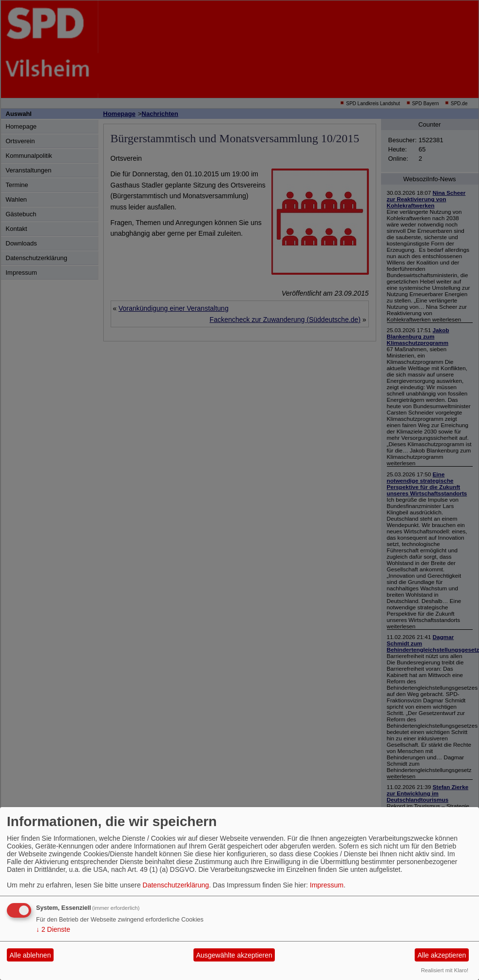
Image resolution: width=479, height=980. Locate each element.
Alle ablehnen (30, 955)
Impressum (327, 885)
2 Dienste (53, 929)
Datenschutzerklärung (176, 885)
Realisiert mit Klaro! (445, 970)
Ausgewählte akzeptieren (234, 955)
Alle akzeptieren (442, 955)
